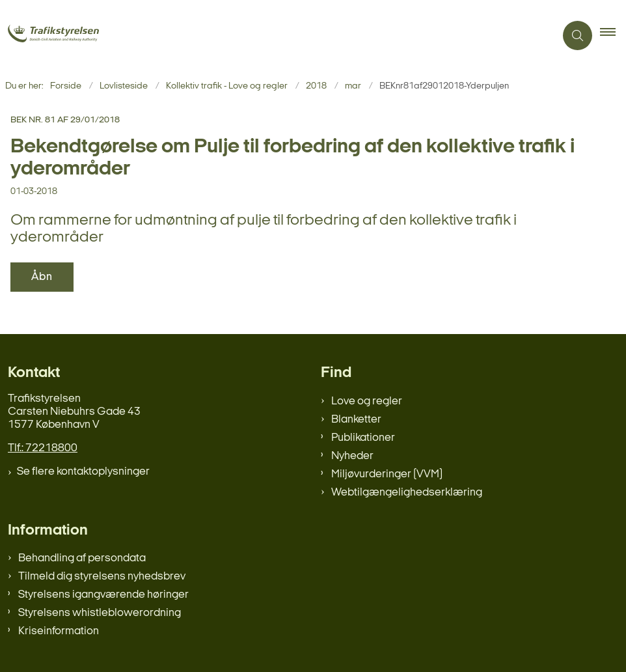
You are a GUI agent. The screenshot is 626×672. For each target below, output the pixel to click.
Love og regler (367, 401)
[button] (613, 36)
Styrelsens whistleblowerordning (100, 613)
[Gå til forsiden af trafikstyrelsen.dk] (71, 35)
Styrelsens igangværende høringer (103, 595)
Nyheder (352, 456)
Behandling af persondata (82, 558)
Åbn (42, 277)
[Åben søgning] (578, 35)
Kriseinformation (59, 631)
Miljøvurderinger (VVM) (387, 474)
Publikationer (363, 438)
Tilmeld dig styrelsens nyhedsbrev (102, 577)
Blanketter (356, 420)
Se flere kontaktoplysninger (83, 472)
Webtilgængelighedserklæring (407, 493)
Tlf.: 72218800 (43, 448)
